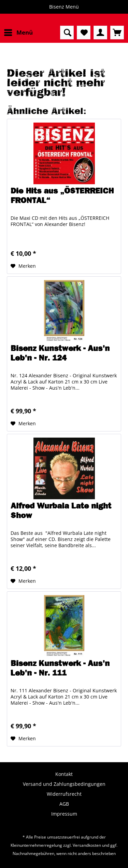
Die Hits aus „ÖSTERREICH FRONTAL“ (62, 196)
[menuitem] (18, 33)
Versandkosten (87, 845)
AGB (64, 804)
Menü (18, 32)
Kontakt (64, 774)
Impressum (64, 814)
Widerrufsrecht (64, 794)
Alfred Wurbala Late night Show (61, 511)
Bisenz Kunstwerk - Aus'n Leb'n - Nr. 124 (60, 353)
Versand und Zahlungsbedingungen (64, 784)
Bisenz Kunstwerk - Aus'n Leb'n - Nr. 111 (60, 668)
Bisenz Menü (64, 7)
